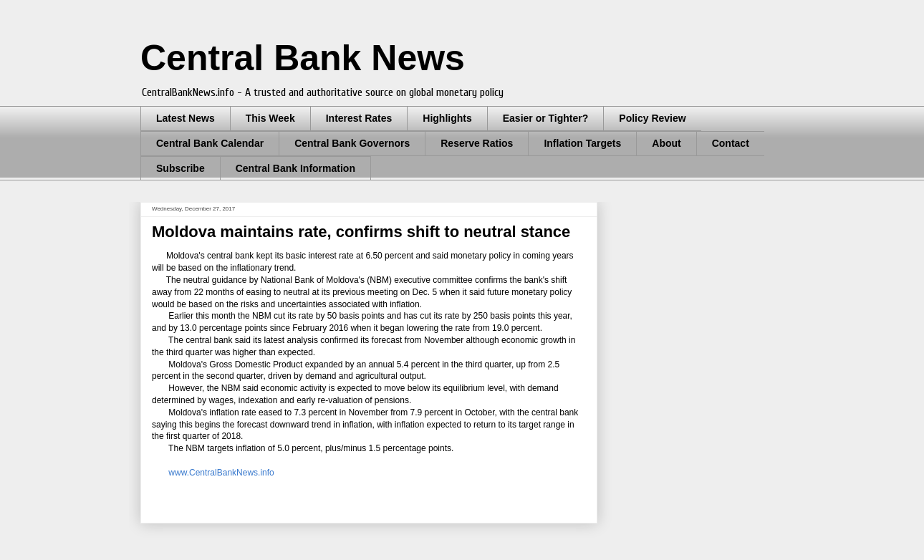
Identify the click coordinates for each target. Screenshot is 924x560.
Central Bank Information (295, 168)
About (666, 143)
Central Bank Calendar (210, 143)
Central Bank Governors (352, 143)
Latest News (186, 118)
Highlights (447, 118)
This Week (270, 118)
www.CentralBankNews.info (221, 473)
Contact (731, 143)
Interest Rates (359, 118)
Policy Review (652, 118)
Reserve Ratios (477, 143)
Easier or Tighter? (546, 118)
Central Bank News (303, 58)
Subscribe (181, 168)
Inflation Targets (582, 143)
